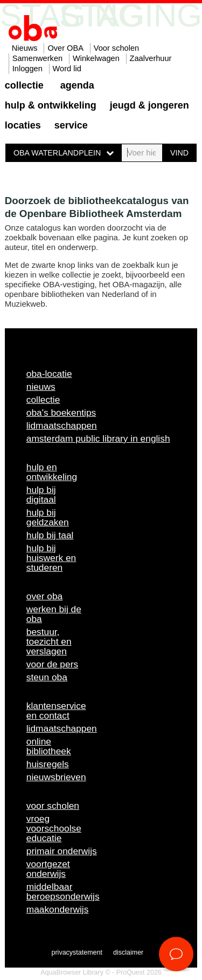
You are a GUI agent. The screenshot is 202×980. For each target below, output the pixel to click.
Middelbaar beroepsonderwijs (63, 891)
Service (71, 125)
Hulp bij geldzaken (48, 517)
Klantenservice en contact (56, 711)
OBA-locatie (49, 374)
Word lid (67, 69)
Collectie (24, 85)
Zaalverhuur (151, 58)
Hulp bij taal (50, 535)
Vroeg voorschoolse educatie (54, 828)
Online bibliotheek (49, 746)
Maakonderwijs (58, 909)
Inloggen (27, 69)
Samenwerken (37, 58)
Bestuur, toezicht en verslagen (49, 641)
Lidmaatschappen (62, 425)
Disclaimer (128, 952)
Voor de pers (52, 664)
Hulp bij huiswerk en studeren (51, 558)
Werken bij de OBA (54, 614)
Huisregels (48, 764)
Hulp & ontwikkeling (51, 105)
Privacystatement (77, 952)
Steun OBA (47, 677)
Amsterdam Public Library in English (98, 438)
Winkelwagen (96, 58)
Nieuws (25, 48)
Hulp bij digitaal (41, 495)
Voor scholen (116, 48)
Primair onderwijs (62, 851)
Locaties (23, 125)
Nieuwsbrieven (56, 777)
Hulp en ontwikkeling (52, 472)
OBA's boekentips (61, 413)
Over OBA (65, 48)
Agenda (77, 85)
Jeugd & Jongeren (149, 105)
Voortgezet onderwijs (48, 869)
